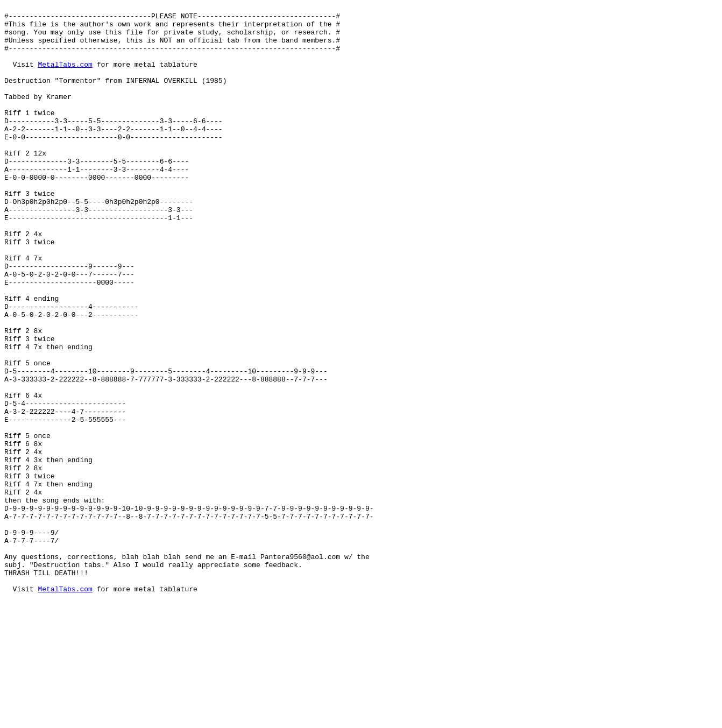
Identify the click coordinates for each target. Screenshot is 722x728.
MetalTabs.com (65, 77)
